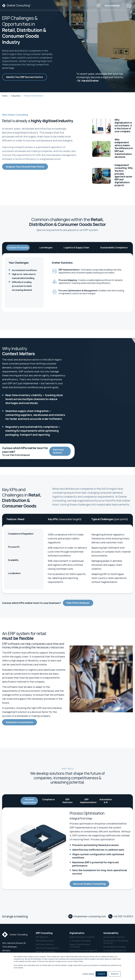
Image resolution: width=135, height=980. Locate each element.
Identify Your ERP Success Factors (25, 77)
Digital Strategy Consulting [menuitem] (82, 937)
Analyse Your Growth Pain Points (25, 167)
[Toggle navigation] (129, 5)
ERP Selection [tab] (67, 801)
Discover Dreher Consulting (89, 884)
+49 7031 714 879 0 (123, 916)
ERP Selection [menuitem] (42, 937)
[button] (99, 6)
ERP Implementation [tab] (88, 801)
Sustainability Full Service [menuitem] (115, 950)
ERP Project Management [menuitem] (47, 948)
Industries (16, 96)
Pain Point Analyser (58, 451)
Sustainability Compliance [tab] (114, 248)
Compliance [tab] (48, 799)
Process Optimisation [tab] (29, 801)
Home (5, 96)
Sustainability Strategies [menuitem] (115, 947)
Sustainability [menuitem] (111, 933)
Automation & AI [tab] (106, 801)
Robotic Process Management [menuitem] (84, 950)
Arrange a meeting (15, 916)
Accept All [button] (101, 974)
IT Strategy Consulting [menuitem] (80, 940)
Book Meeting (112, 6)
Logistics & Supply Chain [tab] (76, 248)
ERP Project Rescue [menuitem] (45, 944)
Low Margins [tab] (46, 248)
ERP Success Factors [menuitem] (45, 952)
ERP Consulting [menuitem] (44, 933)
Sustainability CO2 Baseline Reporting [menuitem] (116, 942)
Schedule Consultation (20, 722)
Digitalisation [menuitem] (77, 933)
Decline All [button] (115, 974)
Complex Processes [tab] (18, 248)
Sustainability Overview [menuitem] (114, 937)
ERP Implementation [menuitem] (45, 940)
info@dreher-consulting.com (90, 916)
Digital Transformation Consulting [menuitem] (80, 945)
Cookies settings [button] (88, 974)
